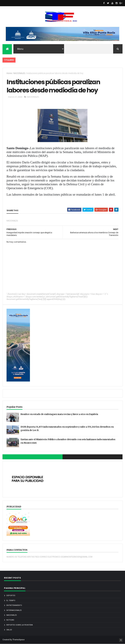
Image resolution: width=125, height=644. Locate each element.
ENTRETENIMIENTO (14, 605)
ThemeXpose (18, 640)
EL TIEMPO (11, 601)
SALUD (9, 630)
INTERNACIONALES (14, 610)
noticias (10, 620)
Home (9, 73)
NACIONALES (19, 73)
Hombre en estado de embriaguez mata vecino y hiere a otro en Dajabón (59, 414)
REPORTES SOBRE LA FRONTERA (20, 625)
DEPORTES (11, 596)
